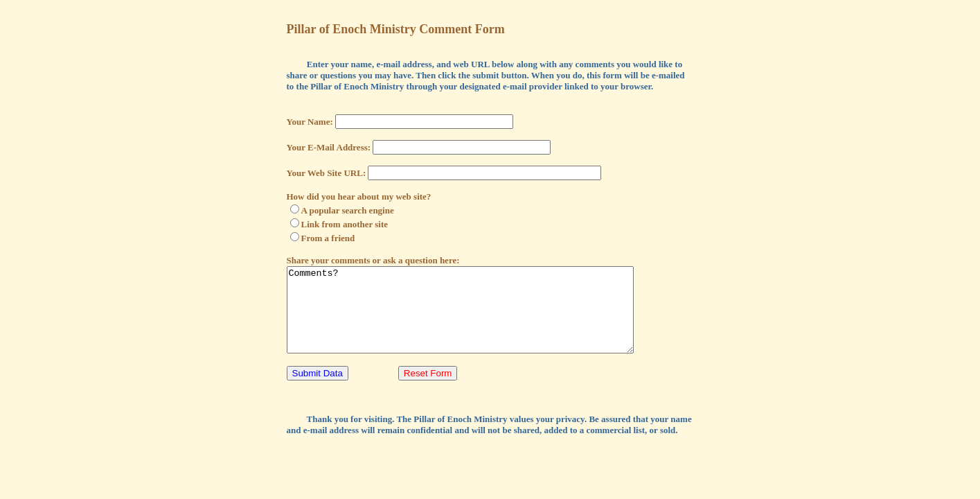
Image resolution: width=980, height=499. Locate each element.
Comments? (481, 318)
